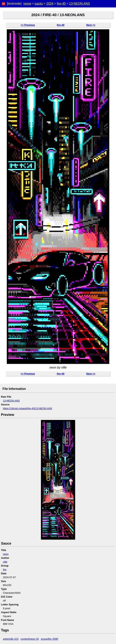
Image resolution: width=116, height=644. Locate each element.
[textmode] (14, 4)
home (27, 4)
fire (5, 570)
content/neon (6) (30, 639)
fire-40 (61, 4)
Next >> (91, 25)
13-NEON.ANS (79, 4)
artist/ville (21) (11, 639)
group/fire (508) (50, 639)
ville (5, 562)
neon (6, 554)
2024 (50, 4)
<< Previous (28, 25)
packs (39, 4)
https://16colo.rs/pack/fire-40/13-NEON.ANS (28, 408)
